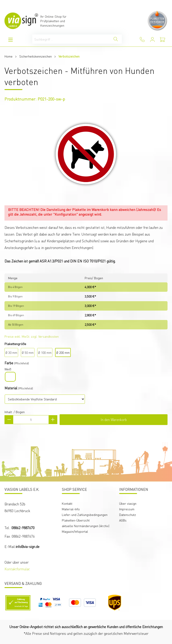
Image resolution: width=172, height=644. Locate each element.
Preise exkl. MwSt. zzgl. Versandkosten (32, 336)
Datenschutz (128, 515)
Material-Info (71, 509)
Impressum (127, 509)
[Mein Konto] (152, 40)
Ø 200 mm (63, 352)
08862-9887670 (23, 528)
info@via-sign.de (28, 546)
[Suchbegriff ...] (71, 39)
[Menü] (11, 40)
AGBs (123, 520)
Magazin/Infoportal (75, 531)
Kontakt (67, 503)
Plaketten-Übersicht (76, 520)
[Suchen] (116, 39)
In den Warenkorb (114, 420)
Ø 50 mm (28, 352)
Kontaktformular (17, 569)
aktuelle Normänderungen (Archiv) (86, 526)
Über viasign (128, 503)
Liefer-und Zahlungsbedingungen (85, 515)
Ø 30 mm (11, 352)
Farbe (9, 363)
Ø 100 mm (45, 352)
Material (11, 388)
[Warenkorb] (162, 40)
